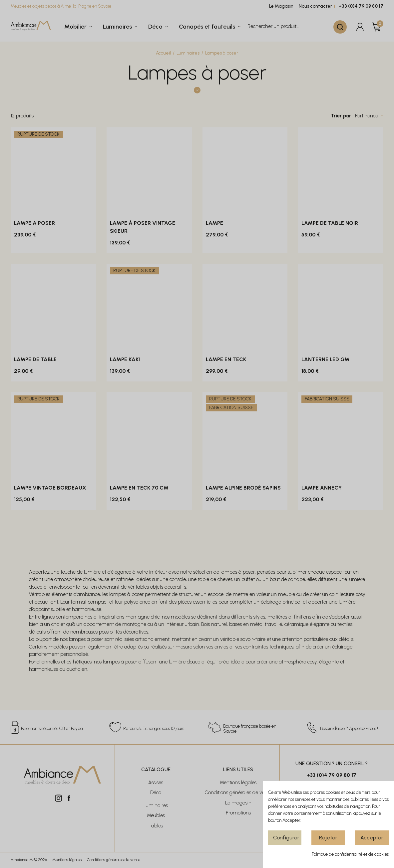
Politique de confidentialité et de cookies (350, 854)
